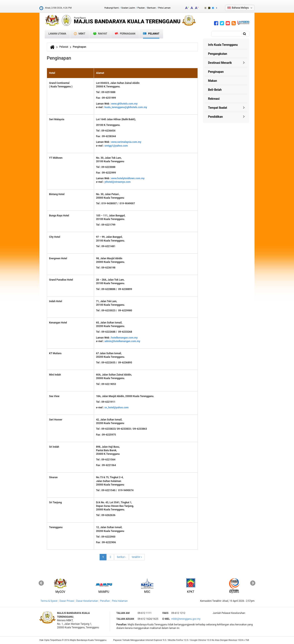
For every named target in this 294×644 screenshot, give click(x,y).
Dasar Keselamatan (87, 601)
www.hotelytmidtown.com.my (128, 178)
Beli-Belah (215, 90)
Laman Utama (57, 34)
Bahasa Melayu (240, 8)
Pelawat (151, 34)
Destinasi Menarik (220, 63)
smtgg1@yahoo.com (116, 146)
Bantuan (151, 8)
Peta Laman (164, 8)
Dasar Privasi (67, 601)
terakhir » (137, 557)
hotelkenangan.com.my (124, 338)
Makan (213, 81)
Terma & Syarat (49, 601)
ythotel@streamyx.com (118, 182)
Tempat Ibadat (218, 108)
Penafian (105, 601)
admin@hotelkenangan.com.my (122, 341)
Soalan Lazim (128, 8)
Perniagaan (125, 34)
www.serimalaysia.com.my (126, 142)
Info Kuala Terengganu (223, 45)
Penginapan (216, 72)
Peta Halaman (120, 601)
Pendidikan (215, 117)
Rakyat (100, 34)
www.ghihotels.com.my (124, 104)
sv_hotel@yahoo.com (117, 408)
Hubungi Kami (112, 8)
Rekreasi (214, 99)
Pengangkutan (218, 54)
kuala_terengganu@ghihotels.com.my (126, 107)
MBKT (80, 34)
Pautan (141, 8)
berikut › (121, 557)
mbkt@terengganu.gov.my (186, 619)
